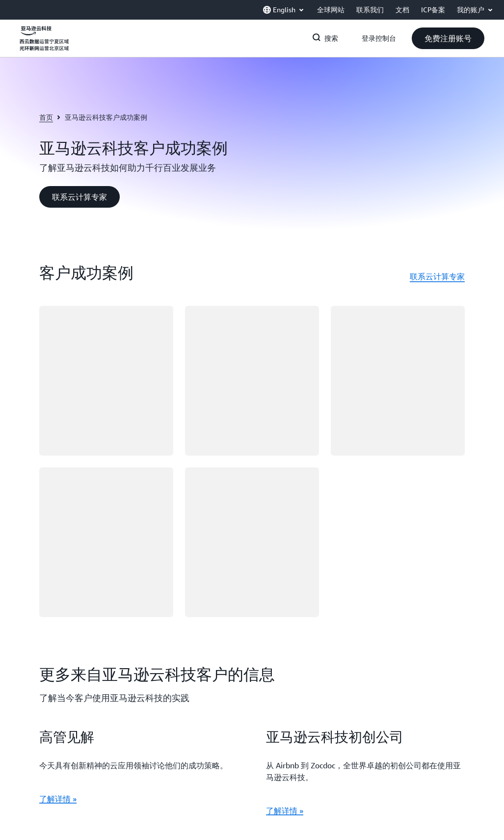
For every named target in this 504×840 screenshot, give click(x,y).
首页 (46, 117)
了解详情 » (58, 799)
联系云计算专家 (437, 276)
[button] (448, 38)
